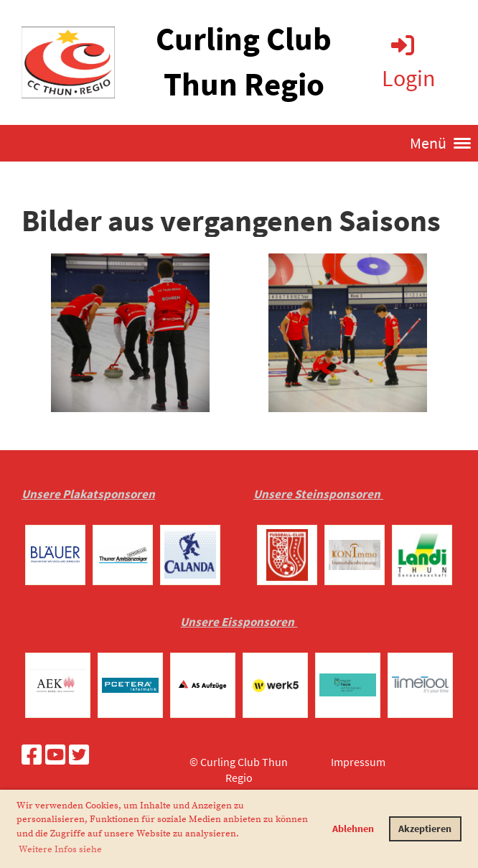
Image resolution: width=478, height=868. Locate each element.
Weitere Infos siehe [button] (60, 849)
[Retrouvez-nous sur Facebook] (32, 755)
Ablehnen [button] (353, 829)
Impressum (358, 762)
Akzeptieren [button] (425, 829)
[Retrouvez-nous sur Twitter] (79, 755)
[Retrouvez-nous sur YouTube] (55, 755)
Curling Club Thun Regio (244, 61)
